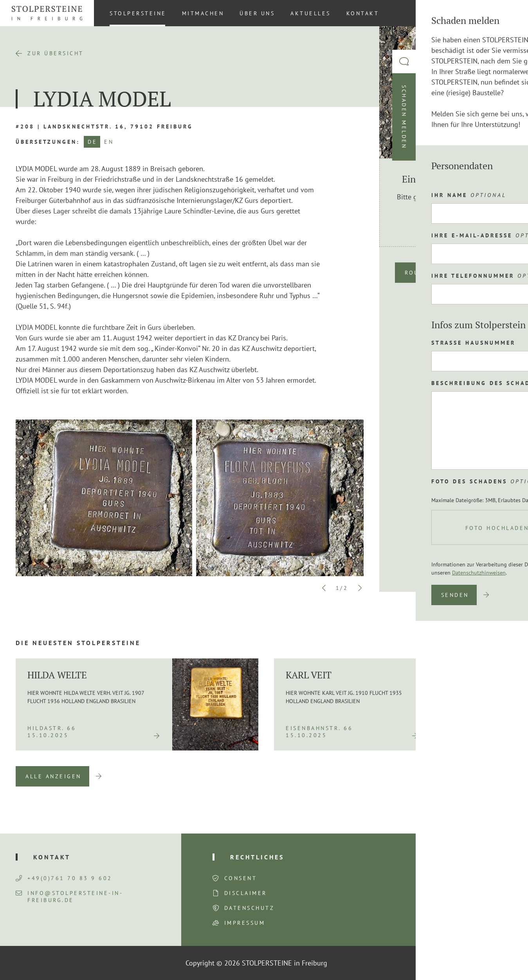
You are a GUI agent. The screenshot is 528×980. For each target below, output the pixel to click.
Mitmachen (203, 13)
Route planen (432, 273)
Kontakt (363, 13)
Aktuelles (311, 13)
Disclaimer (246, 893)
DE (92, 142)
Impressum (245, 923)
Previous (324, 588)
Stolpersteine (138, 13)
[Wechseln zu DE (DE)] (508, 13)
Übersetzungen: (48, 142)
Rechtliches (257, 857)
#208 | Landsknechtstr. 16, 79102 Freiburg (104, 127)
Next (360, 588)
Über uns (257, 13)
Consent (241, 878)
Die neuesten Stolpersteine (78, 643)
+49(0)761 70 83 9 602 (64, 878)
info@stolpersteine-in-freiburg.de (69, 897)
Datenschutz (250, 908)
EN (109, 142)
